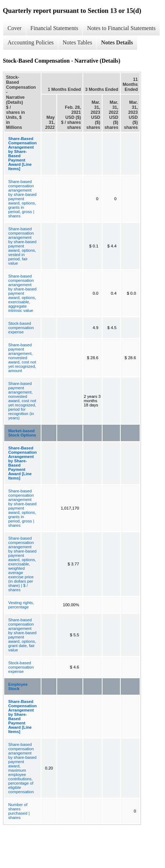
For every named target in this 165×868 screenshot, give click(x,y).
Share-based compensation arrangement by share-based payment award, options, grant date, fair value (22, 635)
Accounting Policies (31, 42)
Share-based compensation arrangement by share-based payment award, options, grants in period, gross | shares (22, 199)
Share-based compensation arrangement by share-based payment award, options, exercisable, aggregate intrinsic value (22, 293)
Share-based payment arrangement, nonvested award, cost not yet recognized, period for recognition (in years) (22, 401)
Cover (14, 28)
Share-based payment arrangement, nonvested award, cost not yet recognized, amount (22, 358)
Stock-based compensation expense (21, 328)
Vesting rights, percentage (21, 605)
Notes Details (117, 42)
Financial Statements (54, 28)
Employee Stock (18, 686)
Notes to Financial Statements (121, 28)
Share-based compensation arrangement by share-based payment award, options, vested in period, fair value (22, 246)
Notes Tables (77, 42)
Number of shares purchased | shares (19, 811)
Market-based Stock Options (22, 433)
